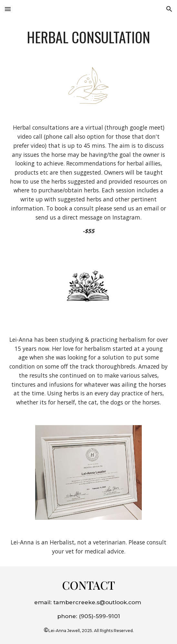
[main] (88, 37)
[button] (8, 9)
